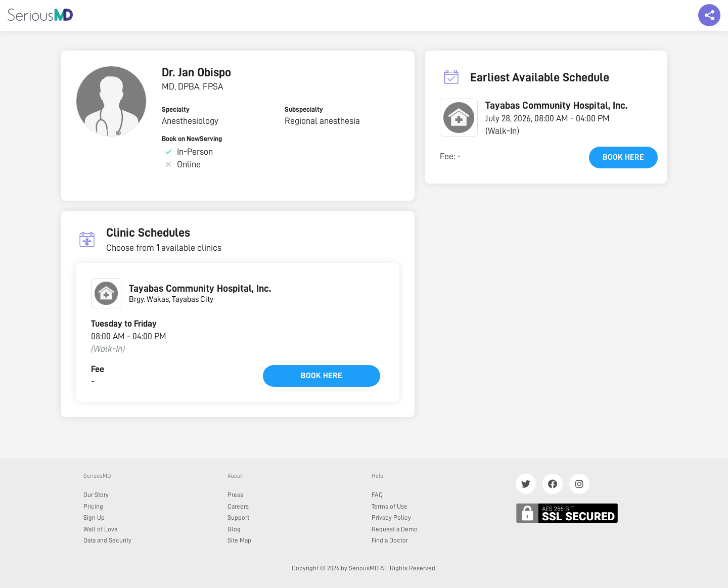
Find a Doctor (390, 540)
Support (238, 517)
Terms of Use (390, 506)
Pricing (93, 506)
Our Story (96, 495)
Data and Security (107, 540)
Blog (234, 529)
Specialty (176, 109)
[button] (459, 118)
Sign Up (94, 517)
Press (235, 495)
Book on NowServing (192, 139)
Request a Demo (395, 529)
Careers (238, 506)
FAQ (377, 495)
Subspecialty (304, 109)
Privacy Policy (391, 517)
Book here (322, 376)
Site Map (239, 540)
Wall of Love (101, 529)
